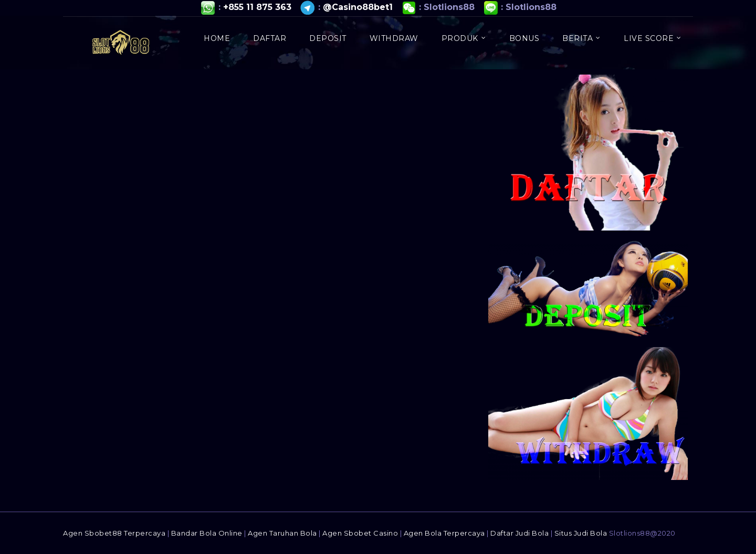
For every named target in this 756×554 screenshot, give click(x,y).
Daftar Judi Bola (519, 533)
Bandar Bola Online (207, 533)
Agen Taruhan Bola (282, 533)
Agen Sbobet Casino (360, 533)
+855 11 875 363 (257, 7)
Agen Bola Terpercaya (444, 533)
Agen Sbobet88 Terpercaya (114, 533)
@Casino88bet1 (358, 7)
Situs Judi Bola (581, 533)
